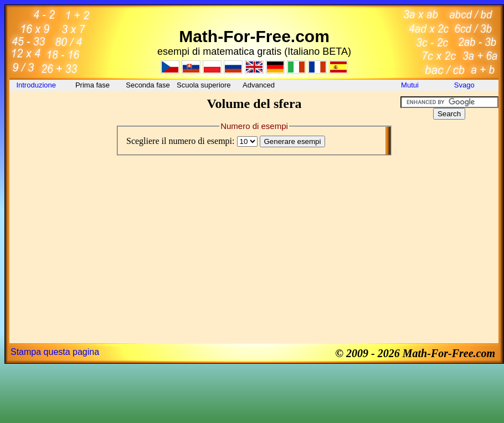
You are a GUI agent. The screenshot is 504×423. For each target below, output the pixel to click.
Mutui (410, 85)
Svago (465, 85)
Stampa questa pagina (55, 352)
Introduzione (37, 85)
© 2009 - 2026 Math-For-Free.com (415, 353)
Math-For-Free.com (254, 36)
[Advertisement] (59, 121)
